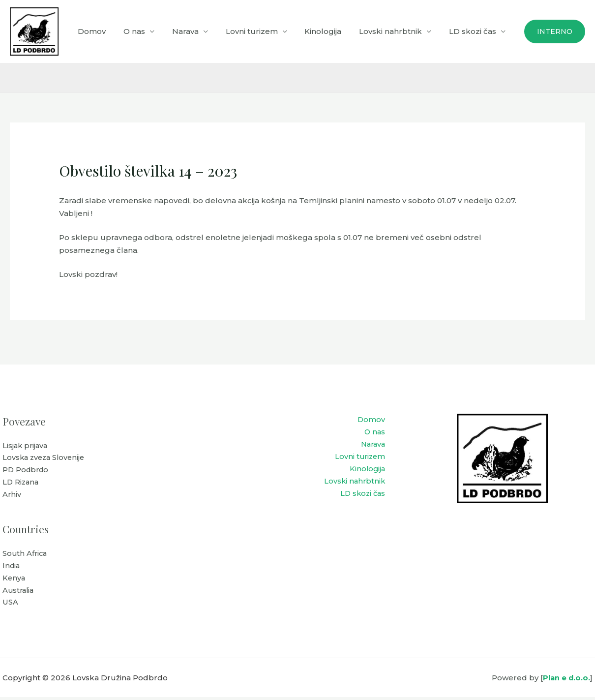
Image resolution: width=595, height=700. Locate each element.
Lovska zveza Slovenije (45, 458)
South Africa (26, 555)
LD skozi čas (474, 31)
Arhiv (12, 496)
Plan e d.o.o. (566, 681)
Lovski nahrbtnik (395, 31)
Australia (19, 593)
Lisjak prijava (26, 446)
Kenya (14, 580)
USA (10, 605)
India (12, 567)
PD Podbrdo (27, 471)
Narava (198, 31)
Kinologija (330, 31)
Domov (110, 31)
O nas (150, 31)
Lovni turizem (262, 31)
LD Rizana (21, 483)
